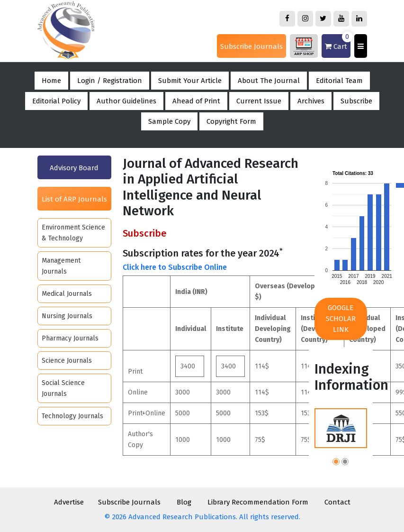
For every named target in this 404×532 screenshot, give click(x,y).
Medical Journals (67, 294)
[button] (336, 463)
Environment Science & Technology (73, 233)
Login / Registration (110, 81)
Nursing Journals (67, 316)
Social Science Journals (63, 388)
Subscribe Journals (251, 46)
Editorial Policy (56, 101)
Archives (311, 101)
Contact (337, 502)
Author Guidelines (126, 101)
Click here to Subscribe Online (175, 267)
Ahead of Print (196, 101)
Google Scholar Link (341, 319)
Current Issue (259, 101)
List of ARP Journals (74, 199)
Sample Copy (169, 121)
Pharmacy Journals (70, 338)
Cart (338, 42)
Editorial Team (339, 81)
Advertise (69, 502)
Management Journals (61, 266)
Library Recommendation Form (258, 502)
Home (51, 81)
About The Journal (269, 81)
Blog (184, 502)
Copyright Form (231, 121)
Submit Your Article (190, 81)
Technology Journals (72, 416)
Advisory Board (74, 168)
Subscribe (356, 101)
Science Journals (67, 361)
